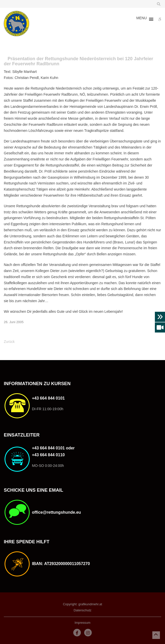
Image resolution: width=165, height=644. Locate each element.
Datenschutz (82, 610)
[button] (142, 19)
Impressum (82, 623)
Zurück (9, 342)
